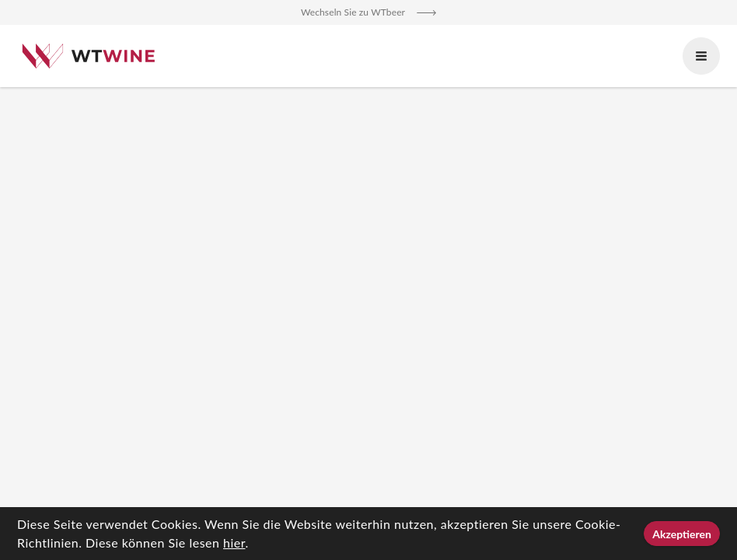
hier (234, 542)
